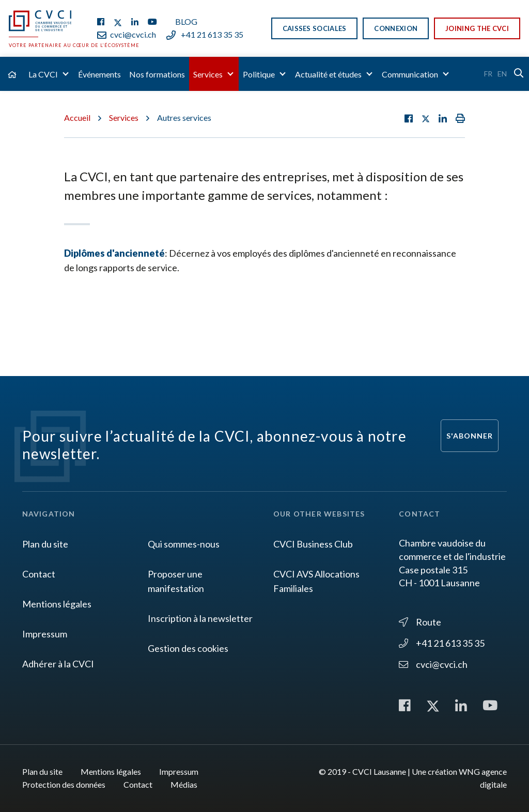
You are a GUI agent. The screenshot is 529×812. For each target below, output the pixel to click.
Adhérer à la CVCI (58, 664)
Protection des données (64, 784)
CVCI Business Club (313, 544)
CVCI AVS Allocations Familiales (316, 581)
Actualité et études (328, 74)
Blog (186, 21)
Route (420, 622)
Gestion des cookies (188, 648)
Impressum (45, 634)
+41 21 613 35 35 (205, 34)
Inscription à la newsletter (200, 618)
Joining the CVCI (477, 28)
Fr (488, 74)
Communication (410, 74)
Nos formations (157, 74)
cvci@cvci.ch (127, 34)
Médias (184, 784)
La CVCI (43, 74)
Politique (259, 74)
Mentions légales (57, 604)
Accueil (77, 118)
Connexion (396, 28)
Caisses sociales (315, 28)
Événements (99, 74)
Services (208, 74)
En (502, 74)
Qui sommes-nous (184, 544)
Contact (39, 574)
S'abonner (470, 436)
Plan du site (45, 544)
